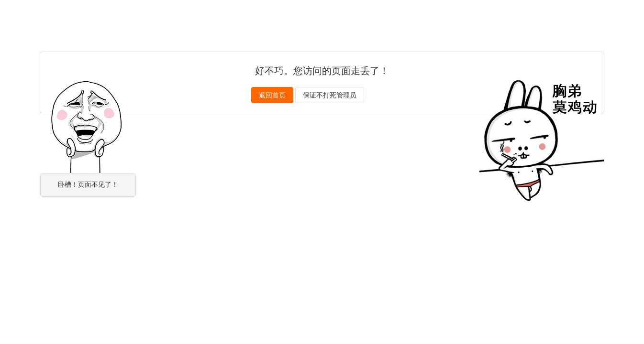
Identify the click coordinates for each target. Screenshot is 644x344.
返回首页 (272, 95)
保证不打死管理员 (330, 95)
